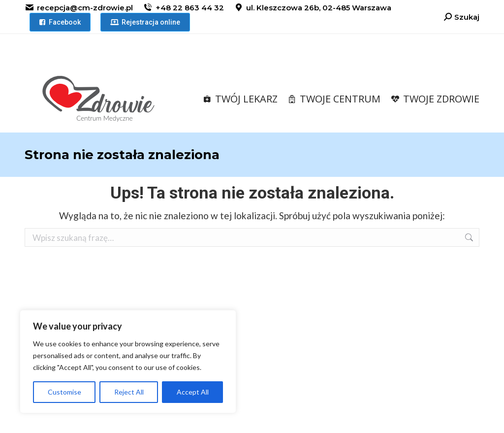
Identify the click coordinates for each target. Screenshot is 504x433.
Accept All (193, 392)
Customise (64, 392)
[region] (128, 362)
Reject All (129, 392)
